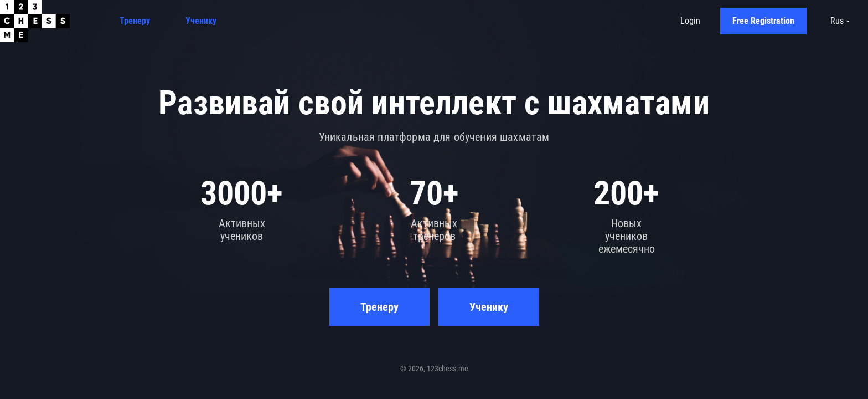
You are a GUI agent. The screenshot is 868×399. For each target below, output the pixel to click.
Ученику (201, 21)
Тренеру (135, 21)
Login (690, 21)
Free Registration (763, 21)
